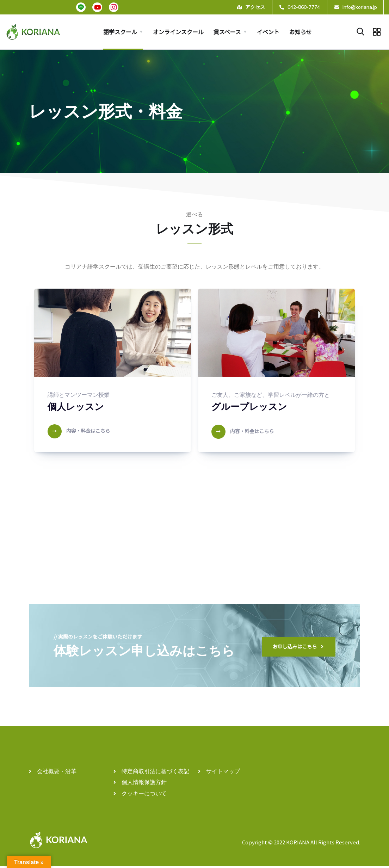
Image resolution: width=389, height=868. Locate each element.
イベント (268, 32)
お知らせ (301, 32)
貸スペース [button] (227, 32)
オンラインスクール (178, 32)
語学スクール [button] (120, 32)
